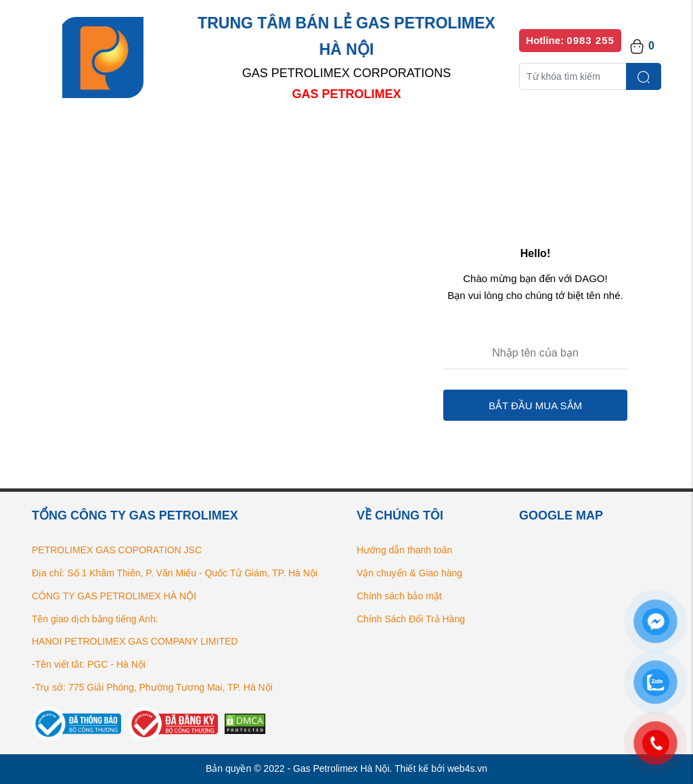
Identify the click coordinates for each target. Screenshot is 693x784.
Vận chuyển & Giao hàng (409, 573)
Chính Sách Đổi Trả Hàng (411, 619)
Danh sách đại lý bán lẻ (360, 135)
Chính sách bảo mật (399, 596)
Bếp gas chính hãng (490, 135)
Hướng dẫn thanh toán (404, 550)
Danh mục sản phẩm (227, 135)
